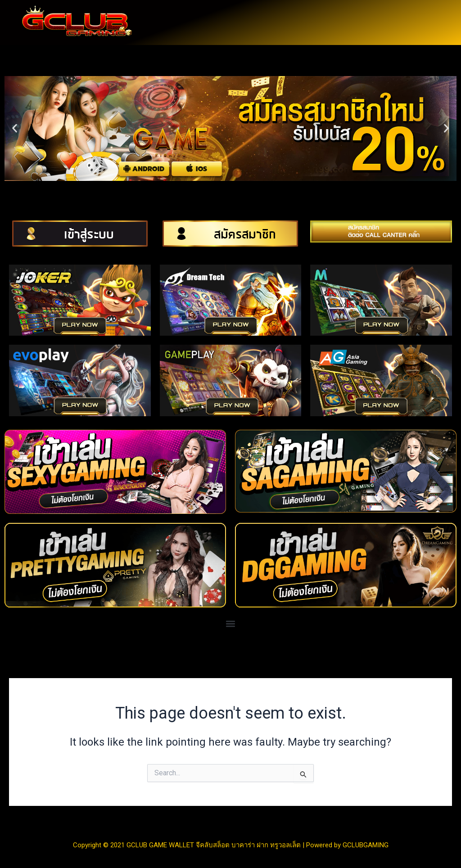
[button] (15, 128)
